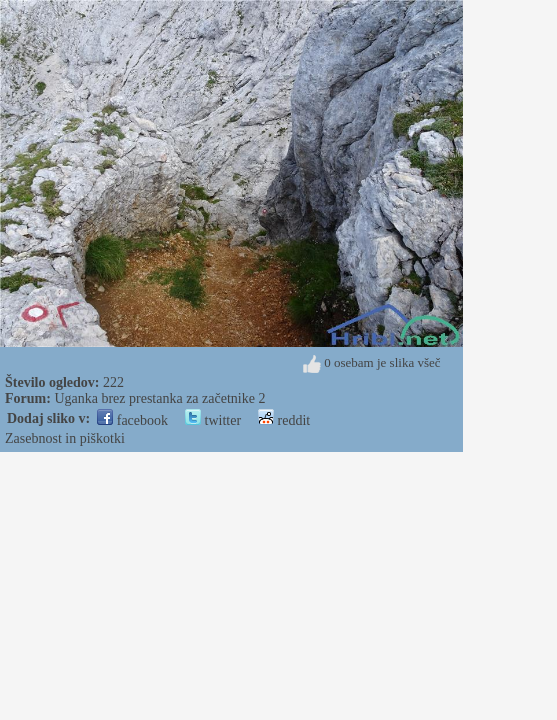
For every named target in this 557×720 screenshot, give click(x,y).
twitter (213, 420)
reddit (284, 420)
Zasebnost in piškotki (65, 438)
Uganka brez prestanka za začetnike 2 (159, 398)
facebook (132, 420)
